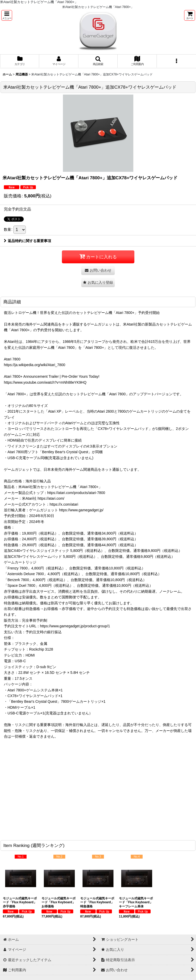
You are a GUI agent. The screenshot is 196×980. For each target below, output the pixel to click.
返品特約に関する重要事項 (27, 241)
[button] (7, 15)
